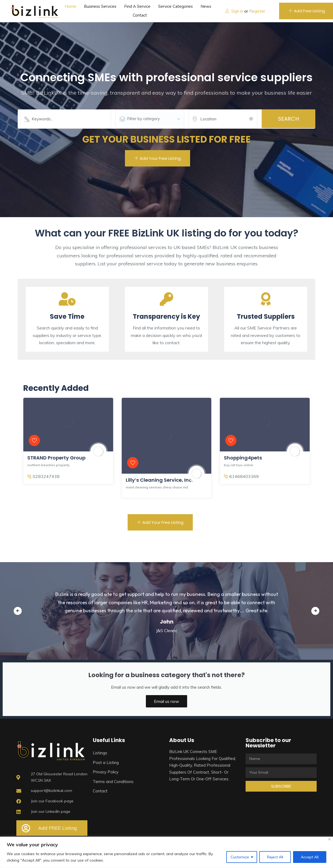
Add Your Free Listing (158, 158)
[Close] (329, 839)
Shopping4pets (243, 458)
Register (257, 11)
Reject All (275, 857)
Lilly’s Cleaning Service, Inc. (159, 480)
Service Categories (175, 6)
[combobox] (153, 119)
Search (288, 119)
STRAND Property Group (56, 458)
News (206, 6)
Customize (240, 857)
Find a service (137, 6)
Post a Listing (106, 763)
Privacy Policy (106, 772)
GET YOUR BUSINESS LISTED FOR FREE (167, 139)
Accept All (310, 857)
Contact (140, 15)
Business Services (100, 6)
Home (70, 6)
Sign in (237, 11)
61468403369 (241, 476)
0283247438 (43, 476)
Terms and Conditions (113, 782)
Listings (100, 753)
